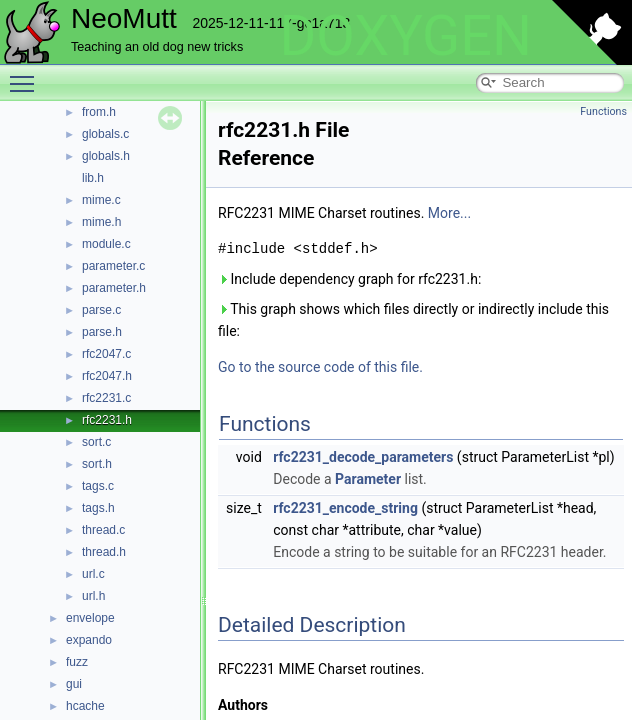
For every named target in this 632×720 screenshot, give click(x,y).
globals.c (105, 134)
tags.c (98, 486)
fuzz (77, 662)
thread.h (104, 552)
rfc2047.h (107, 376)
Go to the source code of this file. (320, 367)
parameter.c (113, 266)
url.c (93, 574)
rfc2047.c (106, 354)
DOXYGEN (405, 36)
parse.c (101, 310)
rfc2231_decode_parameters (363, 457)
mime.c (101, 200)
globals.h (106, 156)
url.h (93, 596)
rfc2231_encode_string (345, 508)
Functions (603, 111)
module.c (106, 244)
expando (89, 640)
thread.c (103, 530)
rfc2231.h (107, 420)
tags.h (98, 508)
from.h (99, 112)
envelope (90, 618)
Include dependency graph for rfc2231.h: (349, 279)
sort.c (96, 442)
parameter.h (114, 288)
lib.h (93, 178)
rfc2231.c (106, 398)
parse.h (102, 332)
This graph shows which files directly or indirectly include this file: (413, 320)
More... (449, 213)
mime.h (101, 222)
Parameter (368, 479)
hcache (85, 706)
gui (74, 684)
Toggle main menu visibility (27, 75)
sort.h (97, 464)
